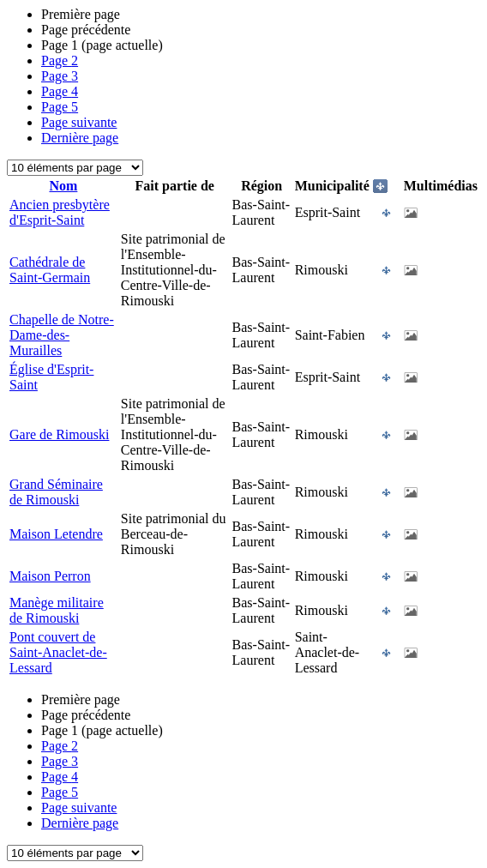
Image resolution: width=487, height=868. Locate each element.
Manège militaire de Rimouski (57, 610)
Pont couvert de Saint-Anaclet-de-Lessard (58, 652)
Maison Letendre (56, 534)
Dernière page (80, 138)
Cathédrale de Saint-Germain (50, 270)
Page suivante (79, 122)
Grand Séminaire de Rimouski (56, 492)
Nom (63, 186)
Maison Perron (50, 576)
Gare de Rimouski (59, 434)
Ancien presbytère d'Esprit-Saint (60, 212)
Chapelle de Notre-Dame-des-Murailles (62, 335)
